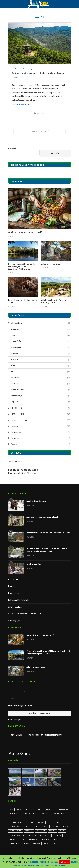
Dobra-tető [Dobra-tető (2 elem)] (31, 818)
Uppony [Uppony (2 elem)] (49, 845)
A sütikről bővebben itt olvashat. (43, 862)
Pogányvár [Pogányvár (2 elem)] (14, 832)
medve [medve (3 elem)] (56, 827)
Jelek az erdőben (34, 564)
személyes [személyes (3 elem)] (51, 832)
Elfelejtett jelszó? (16, 720)
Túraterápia (30, 69)
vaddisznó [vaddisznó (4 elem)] (60, 845)
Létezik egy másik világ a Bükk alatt (22, 301)
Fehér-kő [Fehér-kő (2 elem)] (13, 823)
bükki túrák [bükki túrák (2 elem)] (59, 814)
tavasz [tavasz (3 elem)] (23, 836)
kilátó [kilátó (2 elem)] (12, 827)
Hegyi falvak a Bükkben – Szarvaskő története (48, 533)
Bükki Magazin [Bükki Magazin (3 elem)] (29, 814)
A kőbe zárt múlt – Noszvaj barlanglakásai (54, 301)
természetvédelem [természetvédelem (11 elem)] (55, 836)
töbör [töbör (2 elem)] (12, 841)
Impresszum (14, 593)
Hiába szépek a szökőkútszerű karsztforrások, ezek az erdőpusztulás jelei (48, 550)
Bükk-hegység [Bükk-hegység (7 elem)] (15, 814)
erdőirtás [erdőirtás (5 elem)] (58, 818)
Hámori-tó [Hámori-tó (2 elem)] (53, 823)
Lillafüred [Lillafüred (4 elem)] (45, 827)
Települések (41, 408)
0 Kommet (40, 113)
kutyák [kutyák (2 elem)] (35, 827)
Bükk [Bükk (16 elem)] (41, 810)
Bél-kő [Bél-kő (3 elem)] (20, 810)
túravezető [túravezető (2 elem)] (14, 845)
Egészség (41, 353)
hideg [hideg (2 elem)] (43, 823)
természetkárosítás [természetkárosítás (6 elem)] (37, 836)
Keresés (12, 149)
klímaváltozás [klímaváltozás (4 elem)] (23, 827)
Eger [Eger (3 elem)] (41, 818)
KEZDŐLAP (13, 579)
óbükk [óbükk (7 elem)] (12, 850)
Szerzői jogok (14, 621)
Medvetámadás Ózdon (37, 501)
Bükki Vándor (41, 347)
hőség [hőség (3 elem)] (63, 823)
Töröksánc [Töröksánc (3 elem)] (35, 841)
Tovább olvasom (21, 104)
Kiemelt (41, 384)
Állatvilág (41, 329)
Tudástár (41, 426)
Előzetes (41, 360)
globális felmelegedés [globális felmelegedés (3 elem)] (29, 823)
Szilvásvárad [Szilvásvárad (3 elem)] (63, 832)
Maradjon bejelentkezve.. (20, 706)
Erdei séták (41, 366)
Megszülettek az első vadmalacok (42, 517)
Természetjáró (41, 414)
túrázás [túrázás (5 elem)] (25, 845)
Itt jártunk (41, 378)
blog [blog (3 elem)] (12, 810)
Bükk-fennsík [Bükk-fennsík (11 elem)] (52, 810)
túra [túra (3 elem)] (45, 841)
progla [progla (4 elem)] (24, 832)
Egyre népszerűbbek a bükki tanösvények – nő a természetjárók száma (21, 267)
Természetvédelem (41, 420)
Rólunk (11, 586)
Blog (41, 335)
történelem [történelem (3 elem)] (23, 841)
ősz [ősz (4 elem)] (20, 850)
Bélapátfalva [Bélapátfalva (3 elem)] (31, 810)
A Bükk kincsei (17, 69)
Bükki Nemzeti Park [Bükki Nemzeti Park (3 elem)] (45, 814)
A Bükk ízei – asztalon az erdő (25, 233)
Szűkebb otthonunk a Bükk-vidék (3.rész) (39, 73)
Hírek (41, 372)
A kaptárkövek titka (51, 264)
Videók (41, 444)
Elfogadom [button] (65, 862)
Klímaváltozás (41, 390)
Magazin (41, 402)
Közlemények (41, 396)
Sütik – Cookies (15, 607)
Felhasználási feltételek (19, 600)
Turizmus (41, 438)
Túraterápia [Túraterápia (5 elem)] (55, 841)
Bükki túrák (41, 341)
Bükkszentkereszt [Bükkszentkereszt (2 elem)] (16, 818)
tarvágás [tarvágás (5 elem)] (13, 836)
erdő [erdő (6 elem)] (49, 818)
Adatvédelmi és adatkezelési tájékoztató (26, 614)
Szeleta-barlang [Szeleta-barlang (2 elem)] (37, 832)
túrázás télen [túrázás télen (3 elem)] (37, 845)
